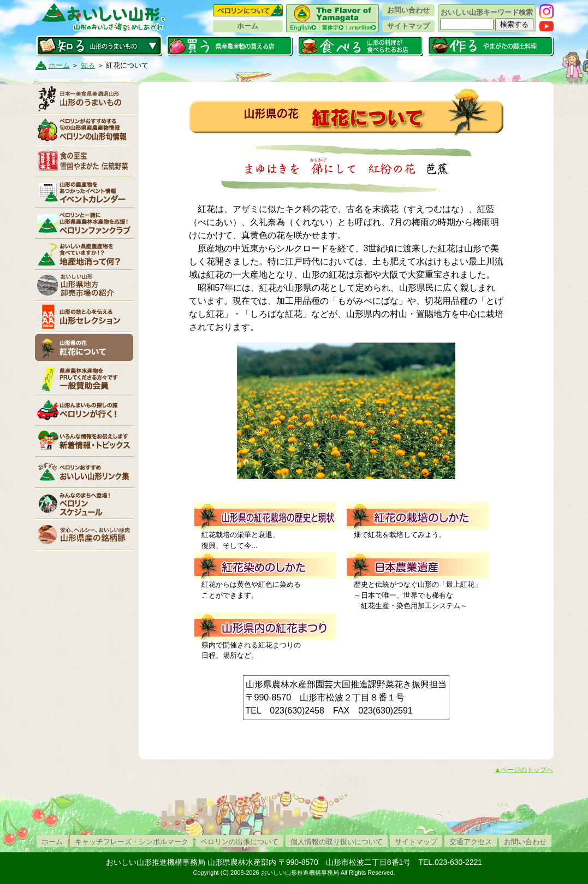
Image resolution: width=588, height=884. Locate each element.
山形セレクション (84, 316)
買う (230, 46)
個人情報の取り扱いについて (337, 842)
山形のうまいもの (84, 98)
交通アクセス (471, 842)
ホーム (248, 26)
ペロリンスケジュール (84, 503)
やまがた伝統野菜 (84, 161)
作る (491, 46)
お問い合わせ (408, 10)
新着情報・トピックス (84, 441)
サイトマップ (408, 26)
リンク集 (84, 472)
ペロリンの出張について (239, 842)
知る (99, 46)
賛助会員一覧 (84, 379)
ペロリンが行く (84, 410)
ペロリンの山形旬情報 (84, 129)
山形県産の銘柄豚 (84, 534)
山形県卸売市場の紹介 (84, 285)
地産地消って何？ (84, 254)
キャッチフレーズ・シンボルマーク (132, 842)
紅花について (84, 347)
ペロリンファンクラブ (84, 223)
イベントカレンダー (84, 192)
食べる (360, 46)
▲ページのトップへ (524, 770)
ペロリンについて (248, 10)
